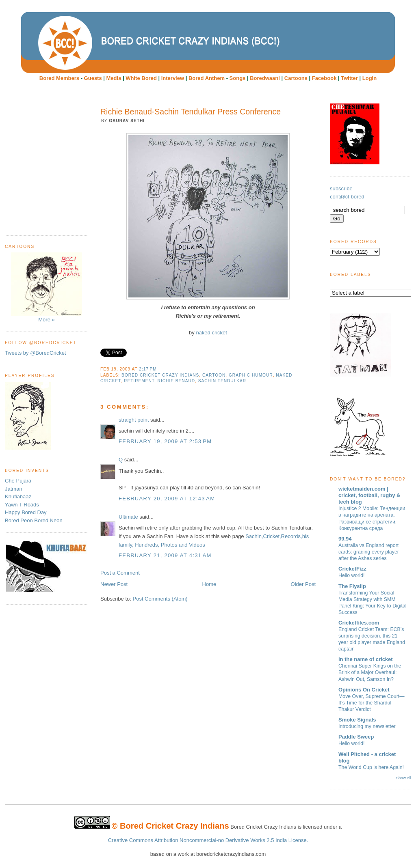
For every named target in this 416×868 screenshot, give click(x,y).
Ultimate (128, 517)
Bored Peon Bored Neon (34, 520)
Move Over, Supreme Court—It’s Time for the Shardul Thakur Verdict (372, 703)
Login (369, 78)
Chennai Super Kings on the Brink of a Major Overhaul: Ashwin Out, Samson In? (370, 672)
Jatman (14, 489)
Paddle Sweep (356, 737)
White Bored (141, 78)
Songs (238, 78)
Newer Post (114, 584)
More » (47, 288)
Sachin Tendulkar (222, 381)
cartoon (214, 375)
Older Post (303, 584)
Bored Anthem (207, 78)
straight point (134, 420)
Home (209, 584)
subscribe (341, 188)
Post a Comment (120, 573)
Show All (404, 778)
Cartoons (296, 78)
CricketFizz (352, 569)
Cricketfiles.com (359, 623)
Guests (93, 78)
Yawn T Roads (22, 505)
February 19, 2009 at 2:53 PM (165, 441)
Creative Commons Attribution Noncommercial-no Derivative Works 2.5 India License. (208, 840)
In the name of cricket (366, 659)
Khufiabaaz (18, 496)
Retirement (139, 381)
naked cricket (211, 333)
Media (114, 78)
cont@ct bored (347, 197)
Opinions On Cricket (364, 690)
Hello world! (352, 575)
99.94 (345, 539)
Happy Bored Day (26, 512)
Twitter (349, 78)
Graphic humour (251, 375)
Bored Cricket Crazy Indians (160, 375)
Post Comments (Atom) (160, 599)
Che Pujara (18, 481)
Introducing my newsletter (367, 726)
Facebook (324, 78)
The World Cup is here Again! (371, 767)
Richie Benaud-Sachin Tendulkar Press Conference (191, 112)
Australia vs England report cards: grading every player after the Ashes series (369, 552)
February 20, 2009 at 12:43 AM (167, 499)
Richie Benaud (177, 381)
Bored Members (59, 78)
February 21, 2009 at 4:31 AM (165, 555)
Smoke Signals (357, 720)
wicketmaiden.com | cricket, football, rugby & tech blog (369, 495)
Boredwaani (265, 78)
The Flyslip (352, 586)
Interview (173, 78)
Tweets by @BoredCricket (35, 353)
